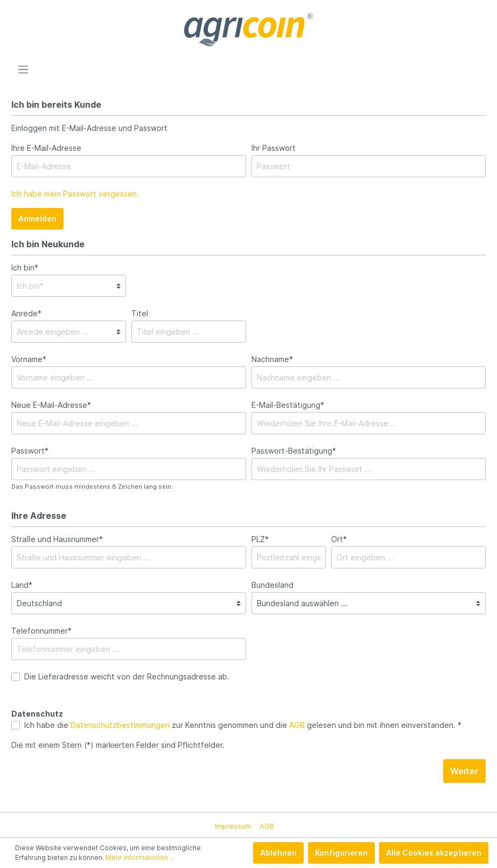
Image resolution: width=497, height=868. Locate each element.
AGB (297, 725)
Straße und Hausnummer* (57, 539)
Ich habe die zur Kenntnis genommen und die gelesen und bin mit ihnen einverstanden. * (243, 725)
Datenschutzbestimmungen (120, 725)
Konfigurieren (341, 853)
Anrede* (26, 313)
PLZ (260, 539)
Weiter (464, 771)
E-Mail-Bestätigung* (288, 405)
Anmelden (37, 218)
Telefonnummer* (41, 631)
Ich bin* (25, 268)
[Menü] (23, 70)
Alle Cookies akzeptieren (434, 853)
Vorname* (29, 359)
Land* (22, 585)
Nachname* (272, 359)
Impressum (233, 826)
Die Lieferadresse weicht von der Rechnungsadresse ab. (127, 676)
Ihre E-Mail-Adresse (46, 148)
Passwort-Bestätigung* (294, 451)
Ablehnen (278, 853)
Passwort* (30, 451)
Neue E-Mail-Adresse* (51, 405)
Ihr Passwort (274, 148)
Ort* (339, 539)
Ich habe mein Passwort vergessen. (75, 194)
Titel (140, 313)
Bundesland (272, 585)
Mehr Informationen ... (140, 857)
